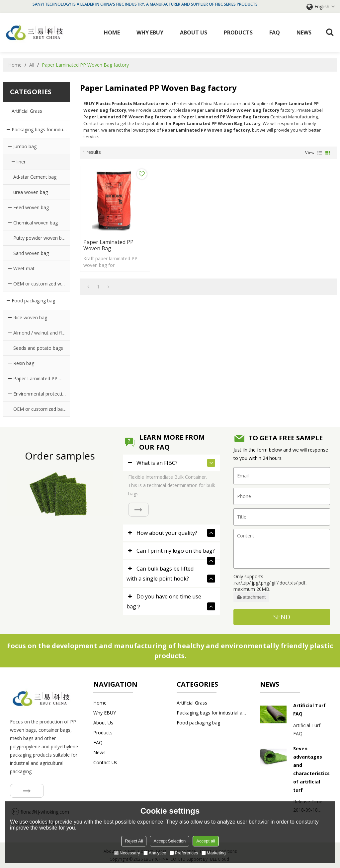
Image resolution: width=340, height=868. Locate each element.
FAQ (275, 32)
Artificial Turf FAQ (309, 709)
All (32, 64)
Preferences (184, 853)
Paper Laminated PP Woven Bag (109, 237)
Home (112, 32)
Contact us (105, 762)
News (304, 32)
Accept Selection (170, 841)
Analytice (155, 853)
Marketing (214, 853)
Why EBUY (150, 32)
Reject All (134, 841)
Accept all (206, 841)
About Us (194, 32)
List (320, 153)
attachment (251, 597)
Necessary (127, 853)
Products (239, 32)
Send (282, 617)
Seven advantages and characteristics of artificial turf (311, 769)
